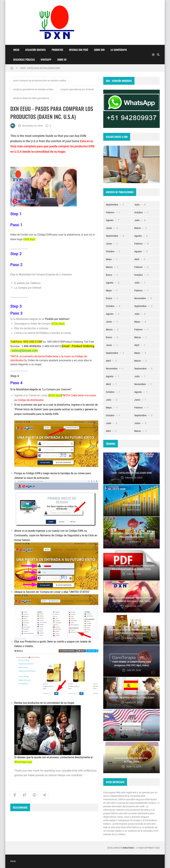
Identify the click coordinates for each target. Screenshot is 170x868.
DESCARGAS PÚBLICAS (24, 59)
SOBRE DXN (99, 50)
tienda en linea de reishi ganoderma (31, 98)
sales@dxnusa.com (25, 351)
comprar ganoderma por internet (77, 89)
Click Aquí (55, 395)
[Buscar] (158, 55)
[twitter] (25, 795)
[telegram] (44, 795)
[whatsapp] (35, 795)
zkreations (128, 848)
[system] (153, 55)
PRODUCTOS (57, 50)
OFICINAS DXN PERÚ (79, 50)
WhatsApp (46, 59)
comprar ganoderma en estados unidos (33, 89)
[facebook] (15, 795)
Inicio (16, 50)
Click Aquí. (29, 239)
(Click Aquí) (58, 324)
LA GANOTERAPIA (119, 50)
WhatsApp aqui (23, 762)
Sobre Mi (62, 59)
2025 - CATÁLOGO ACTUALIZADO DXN (40, 68)
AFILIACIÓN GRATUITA (35, 50)
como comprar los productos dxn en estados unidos (40, 81)
